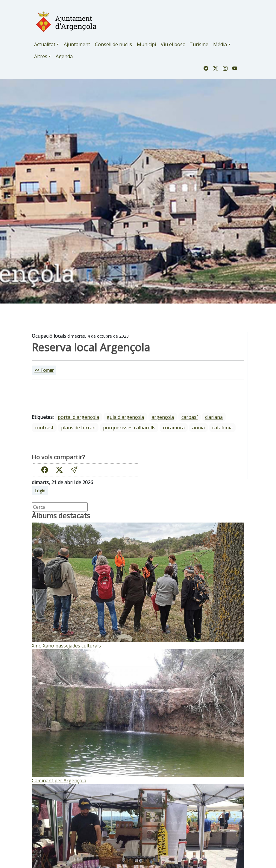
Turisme (199, 44)
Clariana (214, 417)
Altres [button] (41, 56)
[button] (74, 470)
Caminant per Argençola (59, 781)
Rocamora (174, 428)
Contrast (44, 428)
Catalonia (222, 428)
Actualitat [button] (45, 44)
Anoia (198, 428)
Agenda (64, 56)
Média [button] (220, 44)
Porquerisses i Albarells (129, 428)
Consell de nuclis (113, 44)
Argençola (163, 417)
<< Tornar (44, 370)
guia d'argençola (125, 417)
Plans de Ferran (78, 428)
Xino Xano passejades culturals (66, 646)
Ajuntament (77, 44)
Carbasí (189, 417)
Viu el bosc (173, 44)
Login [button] (40, 491)
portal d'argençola (78, 417)
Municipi (146, 44)
